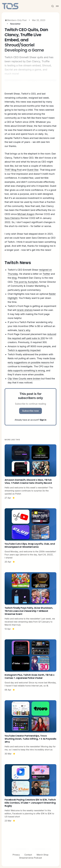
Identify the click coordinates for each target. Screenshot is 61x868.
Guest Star (33, 170)
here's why (24, 330)
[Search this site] (53, 6)
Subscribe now (31, 411)
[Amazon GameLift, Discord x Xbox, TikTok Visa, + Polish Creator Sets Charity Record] (31, 472)
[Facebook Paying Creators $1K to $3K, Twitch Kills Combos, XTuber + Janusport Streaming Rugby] (31, 793)
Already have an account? (30, 420)
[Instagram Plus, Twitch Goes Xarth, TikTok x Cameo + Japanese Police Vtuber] (31, 665)
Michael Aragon (26, 214)
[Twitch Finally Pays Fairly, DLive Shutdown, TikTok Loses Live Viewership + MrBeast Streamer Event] (31, 601)
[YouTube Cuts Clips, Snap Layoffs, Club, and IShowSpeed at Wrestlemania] (31, 536)
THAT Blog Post (13, 170)
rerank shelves (25, 310)
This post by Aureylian (26, 282)
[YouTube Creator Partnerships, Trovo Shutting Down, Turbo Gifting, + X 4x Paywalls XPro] (31, 728)
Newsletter (15, 24)
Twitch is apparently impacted (24, 350)
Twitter (46, 274)
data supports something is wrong (26, 371)
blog (14, 278)
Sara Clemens (12, 218)
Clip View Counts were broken (24, 379)
